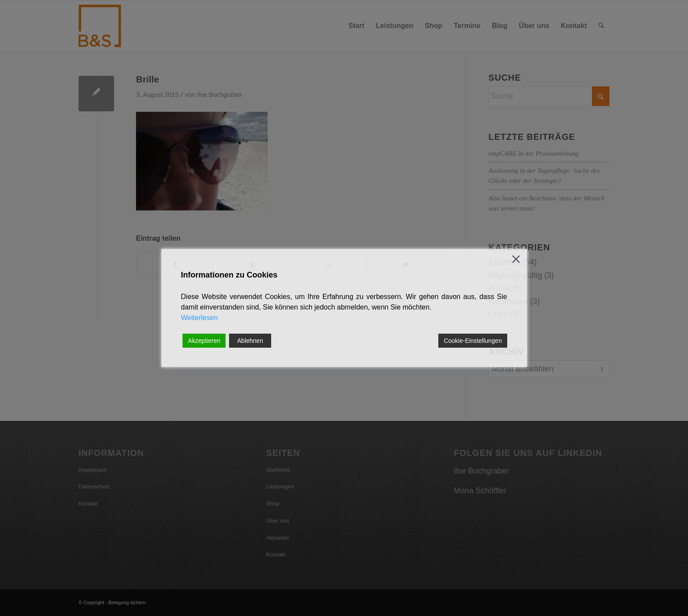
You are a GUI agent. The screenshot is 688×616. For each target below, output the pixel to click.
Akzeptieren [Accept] (204, 341)
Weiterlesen (199, 318)
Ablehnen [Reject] (250, 341)
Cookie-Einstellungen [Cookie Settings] (473, 341)
